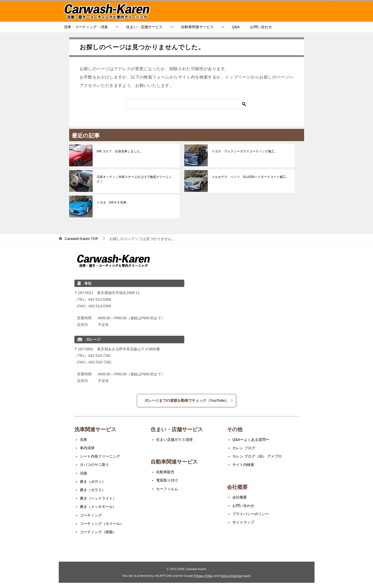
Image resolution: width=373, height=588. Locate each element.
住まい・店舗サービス (144, 27)
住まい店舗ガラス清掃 (174, 440)
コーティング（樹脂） (98, 532)
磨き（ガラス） (93, 490)
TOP (81, 239)
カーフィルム (167, 489)
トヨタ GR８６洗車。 (113, 202)
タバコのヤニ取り (94, 465)
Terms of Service (231, 576)
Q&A (236, 27)
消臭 (84, 473)
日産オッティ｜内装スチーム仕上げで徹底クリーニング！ (134, 179)
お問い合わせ (261, 27)
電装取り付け (167, 480)
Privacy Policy (204, 576)
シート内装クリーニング (100, 456)
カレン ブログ (244, 448)
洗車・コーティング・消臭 (86, 27)
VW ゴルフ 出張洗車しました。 (120, 151)
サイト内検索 (243, 465)
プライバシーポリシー (251, 514)
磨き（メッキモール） (98, 507)
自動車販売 (165, 472)
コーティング (91, 515)
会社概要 (240, 497)
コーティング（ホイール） (102, 524)
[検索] (187, 104)
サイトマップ (243, 522)
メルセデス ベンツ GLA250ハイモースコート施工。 (250, 177)
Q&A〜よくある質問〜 (251, 440)
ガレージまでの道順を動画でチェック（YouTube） (189, 400)
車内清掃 (87, 448)
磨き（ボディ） (93, 482)
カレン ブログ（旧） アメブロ (257, 456)
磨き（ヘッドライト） (98, 498)
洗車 (84, 440)
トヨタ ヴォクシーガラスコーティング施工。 (245, 151)
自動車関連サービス (197, 27)
